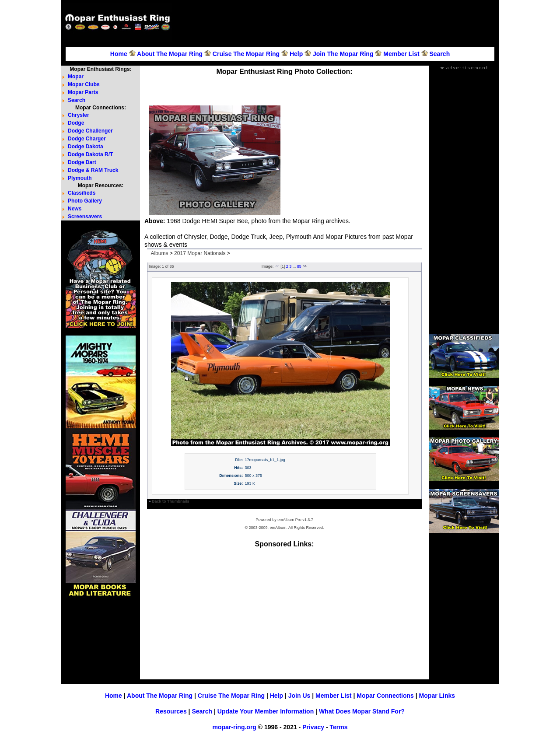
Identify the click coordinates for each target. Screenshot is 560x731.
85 (299, 266)
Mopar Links (437, 696)
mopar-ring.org (234, 727)
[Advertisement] (337, 22)
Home (119, 54)
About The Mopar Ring (170, 54)
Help (296, 54)
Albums (159, 253)
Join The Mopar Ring (343, 54)
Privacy (313, 727)
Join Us (299, 696)
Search (439, 54)
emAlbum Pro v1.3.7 (295, 520)
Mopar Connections (385, 696)
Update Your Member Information (266, 711)
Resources (171, 711)
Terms (338, 727)
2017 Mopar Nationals (200, 253)
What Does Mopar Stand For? (362, 711)
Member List (401, 54)
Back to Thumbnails (171, 501)
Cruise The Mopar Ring (246, 54)
